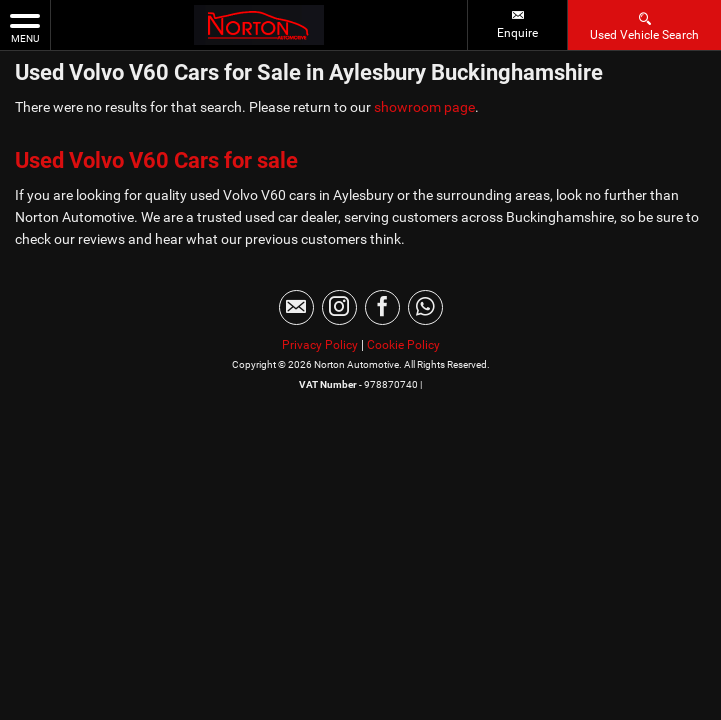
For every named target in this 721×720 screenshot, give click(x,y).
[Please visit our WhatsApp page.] (425, 307)
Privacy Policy (320, 345)
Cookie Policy (403, 345)
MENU (25, 27)
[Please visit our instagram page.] (339, 307)
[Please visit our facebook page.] (382, 307)
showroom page (424, 107)
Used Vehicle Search (644, 25)
